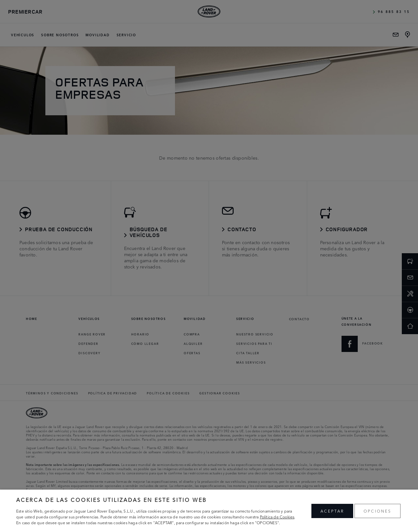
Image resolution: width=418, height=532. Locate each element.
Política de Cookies (277, 517)
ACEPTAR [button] (332, 511)
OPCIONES (377, 511)
